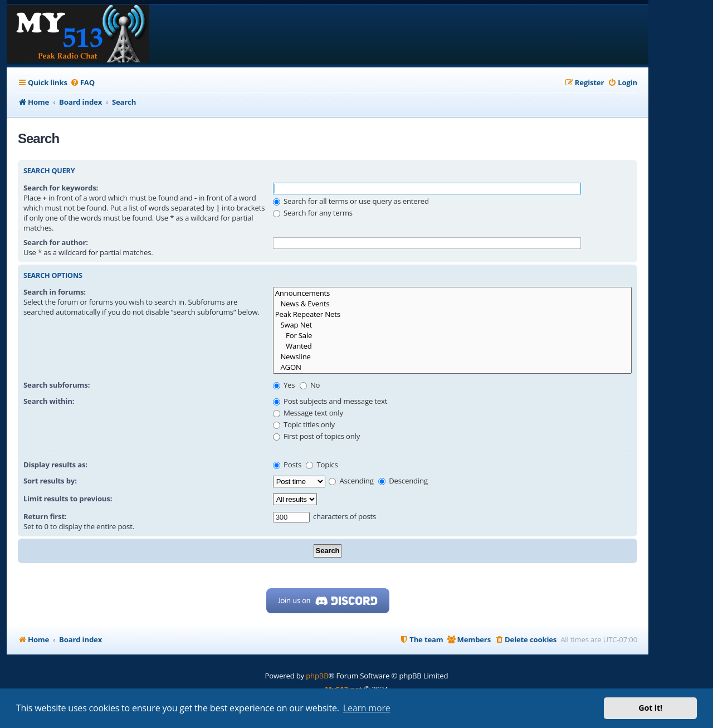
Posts (287, 465)
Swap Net (452, 325)
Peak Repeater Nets (452, 314)
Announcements (452, 293)
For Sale (452, 336)
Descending (403, 481)
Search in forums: (55, 292)
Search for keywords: (61, 188)
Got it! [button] (650, 708)
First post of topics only (316, 436)
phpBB (317, 676)
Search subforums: (57, 385)
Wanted (452, 346)
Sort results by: (50, 481)
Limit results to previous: (68, 499)
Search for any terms (313, 213)
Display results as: (55, 465)
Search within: (49, 401)
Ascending (351, 481)
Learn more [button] (367, 708)
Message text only (308, 413)
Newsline (452, 357)
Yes (284, 385)
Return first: (45, 516)
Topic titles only (304, 424)
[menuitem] (82, 83)
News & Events (452, 304)
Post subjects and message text (330, 401)
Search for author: (56, 242)
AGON (452, 367)
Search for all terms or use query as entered (351, 201)
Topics (322, 465)
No (310, 385)
